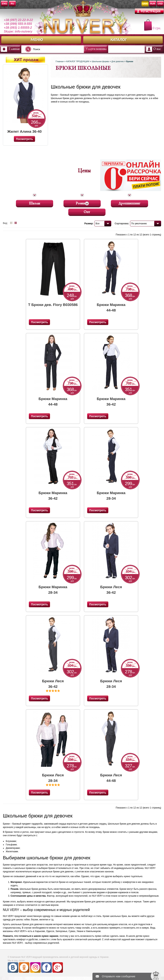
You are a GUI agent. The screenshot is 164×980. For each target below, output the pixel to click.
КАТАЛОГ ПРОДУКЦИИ (78, 61)
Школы (35, 203)
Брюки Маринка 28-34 (111, 496)
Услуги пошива (96, 49)
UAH (145, 4)
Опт (87, 211)
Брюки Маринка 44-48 (111, 307)
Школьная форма (100, 61)
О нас (157, 49)
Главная (14, 49)
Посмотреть (39, 322)
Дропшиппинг (129, 203)
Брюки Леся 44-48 (111, 778)
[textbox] (56, 49)
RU (12, 4)
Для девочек (118, 61)
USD (160, 4)
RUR (153, 4)
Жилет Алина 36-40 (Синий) (24, 132)
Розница (82, 203)
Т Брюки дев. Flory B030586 (53, 305)
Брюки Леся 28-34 (111, 684)
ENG (4, 4)
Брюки (130, 61)
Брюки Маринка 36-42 (111, 401)
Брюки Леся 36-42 (111, 590)
